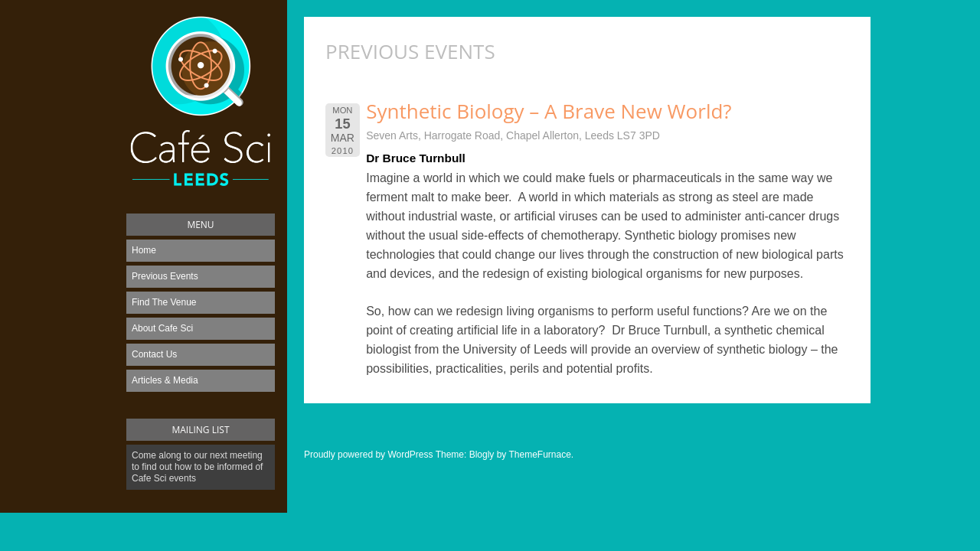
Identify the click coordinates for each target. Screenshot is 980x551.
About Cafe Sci (162, 328)
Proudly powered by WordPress (369, 455)
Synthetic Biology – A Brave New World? (549, 111)
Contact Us (154, 354)
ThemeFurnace (539, 455)
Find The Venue (164, 302)
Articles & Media (165, 380)
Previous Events (165, 276)
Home (144, 250)
